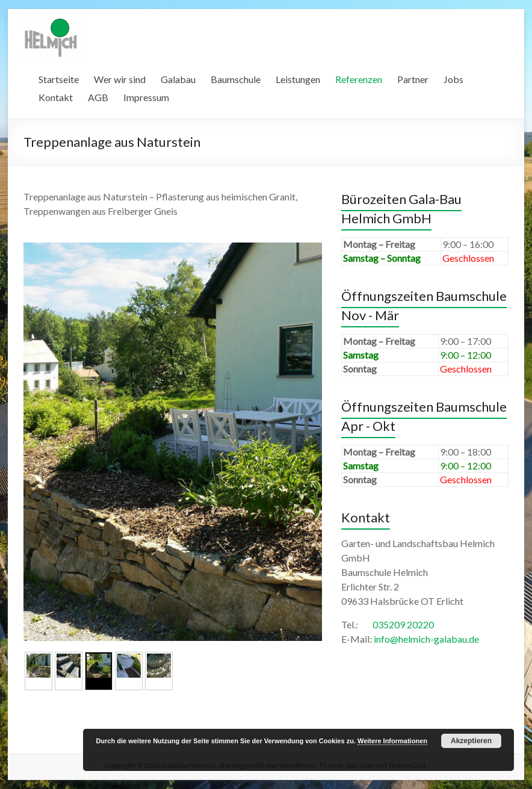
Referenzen (359, 79)
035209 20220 (403, 624)
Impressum (146, 97)
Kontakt (56, 97)
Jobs (453, 79)
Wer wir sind (120, 79)
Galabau (178, 79)
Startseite (59, 79)
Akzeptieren (471, 741)
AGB (98, 97)
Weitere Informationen (392, 741)
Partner (413, 79)
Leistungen (298, 79)
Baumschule (236, 79)
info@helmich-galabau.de (426, 639)
